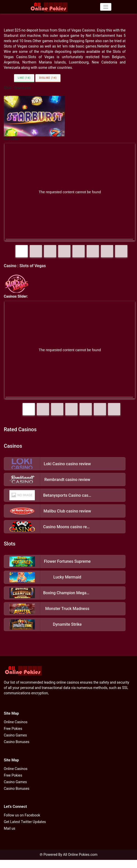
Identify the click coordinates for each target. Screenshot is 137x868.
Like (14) (24, 78)
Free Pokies (13, 729)
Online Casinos (16, 722)
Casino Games (15, 735)
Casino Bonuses (17, 742)
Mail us (10, 828)
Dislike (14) (48, 78)
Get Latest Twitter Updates (25, 822)
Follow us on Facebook (22, 815)
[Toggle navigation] (106, 7)
